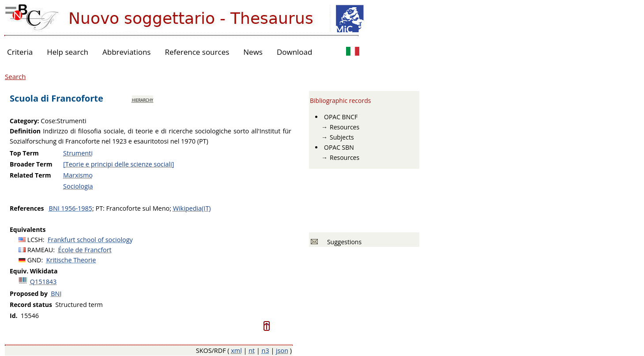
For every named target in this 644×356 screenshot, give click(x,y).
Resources (345, 127)
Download (295, 52)
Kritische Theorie (71, 260)
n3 (266, 350)
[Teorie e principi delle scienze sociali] (119, 164)
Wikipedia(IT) (192, 208)
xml (236, 350)
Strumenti (78, 153)
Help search (68, 52)
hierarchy (143, 99)
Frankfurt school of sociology (90, 240)
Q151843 (43, 282)
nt (252, 350)
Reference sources (197, 52)
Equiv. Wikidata (34, 271)
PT (99, 208)
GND (34, 260)
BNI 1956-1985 (71, 208)
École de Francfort (85, 250)
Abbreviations (126, 52)
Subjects (342, 137)
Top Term (24, 153)
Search (15, 76)
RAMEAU (40, 250)
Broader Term (31, 164)
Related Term (30, 175)
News (253, 52)
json (282, 350)
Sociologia (78, 186)
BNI (56, 294)
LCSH (35, 240)
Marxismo (78, 175)
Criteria (20, 52)
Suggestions (343, 242)
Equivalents (28, 229)
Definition (25, 131)
